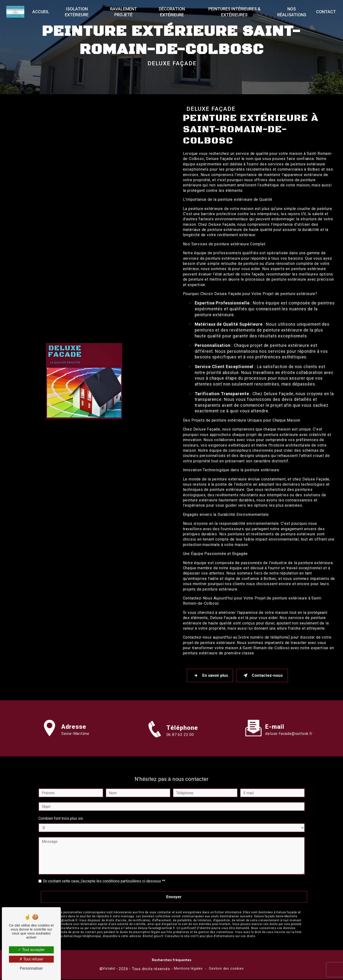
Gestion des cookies (226, 970)
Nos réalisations (291, 12)
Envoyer (174, 891)
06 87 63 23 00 (180, 742)
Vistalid (109, 970)
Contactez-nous (265, 676)
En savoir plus (211, 676)
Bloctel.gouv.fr (153, 931)
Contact (325, 12)
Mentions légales (188, 970)
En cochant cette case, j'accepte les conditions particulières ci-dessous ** (104, 875)
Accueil (41, 12)
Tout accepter (31, 950)
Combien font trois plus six (61, 813)
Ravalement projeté (124, 12)
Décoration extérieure (172, 12)
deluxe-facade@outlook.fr (289, 728)
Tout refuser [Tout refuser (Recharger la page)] (31, 959)
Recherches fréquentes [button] (172, 961)
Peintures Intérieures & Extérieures (234, 12)
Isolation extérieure (77, 12)
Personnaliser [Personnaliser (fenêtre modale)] (31, 968)
